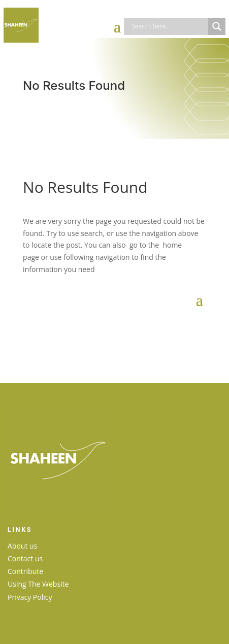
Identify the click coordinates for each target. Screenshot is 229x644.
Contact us (25, 558)
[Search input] (169, 26)
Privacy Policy (30, 597)
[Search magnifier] (217, 26)
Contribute (25, 571)
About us (22, 546)
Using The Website (38, 584)
